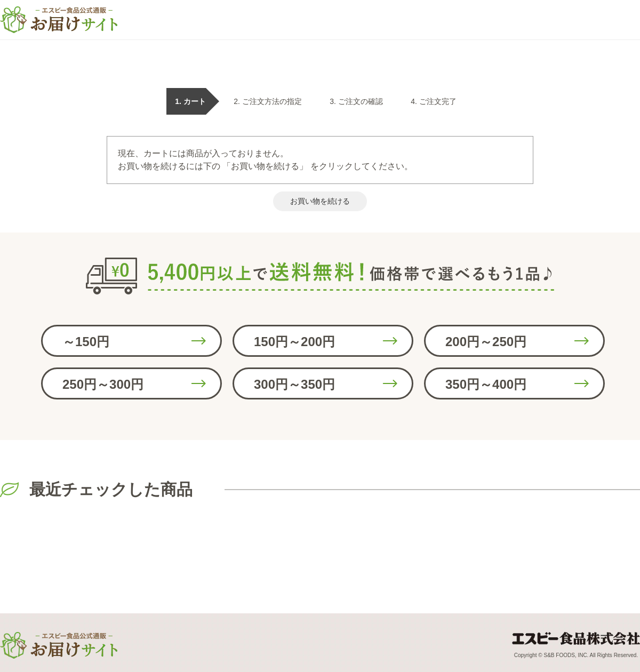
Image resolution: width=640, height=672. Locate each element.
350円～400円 (486, 384)
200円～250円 (486, 342)
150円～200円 (294, 342)
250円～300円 (103, 384)
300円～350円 (294, 384)
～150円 (86, 342)
